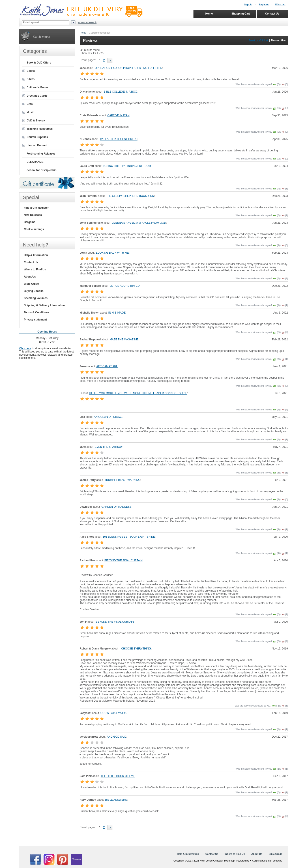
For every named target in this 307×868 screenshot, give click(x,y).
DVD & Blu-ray (36, 121)
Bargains (30, 222)
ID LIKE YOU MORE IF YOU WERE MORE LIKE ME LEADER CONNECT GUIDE (138, 393)
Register (264, 4)
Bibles (31, 79)
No (283, 84)
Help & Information (36, 255)
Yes (275, 84)
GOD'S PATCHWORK (113, 713)
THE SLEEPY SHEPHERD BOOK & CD (130, 196)
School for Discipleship (42, 170)
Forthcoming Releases (41, 154)
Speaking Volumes (36, 298)
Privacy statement (35, 320)
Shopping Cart (241, 14)
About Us (30, 277)
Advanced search (87, 22)
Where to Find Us (35, 270)
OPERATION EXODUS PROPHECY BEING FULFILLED (129, 68)
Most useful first (258, 40)
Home (83, 33)
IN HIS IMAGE (117, 313)
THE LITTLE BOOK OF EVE (118, 776)
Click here (25, 348)
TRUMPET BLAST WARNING (122, 480)
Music (30, 112)
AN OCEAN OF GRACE (108, 417)
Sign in (248, 4)
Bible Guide (31, 284)
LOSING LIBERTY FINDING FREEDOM (127, 166)
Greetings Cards (37, 96)
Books (31, 71)
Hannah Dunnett (37, 145)
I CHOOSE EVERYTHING (135, 649)
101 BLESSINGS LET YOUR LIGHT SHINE (129, 537)
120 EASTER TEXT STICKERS (119, 139)
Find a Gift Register (36, 208)
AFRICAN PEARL (107, 366)
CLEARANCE (35, 162)
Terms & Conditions (37, 312)
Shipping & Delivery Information (44, 305)
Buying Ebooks (34, 291)
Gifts (30, 104)
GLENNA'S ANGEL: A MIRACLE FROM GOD (139, 223)
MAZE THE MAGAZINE (124, 340)
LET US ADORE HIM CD (125, 286)
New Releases (33, 215)
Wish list (280, 4)
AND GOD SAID (117, 737)
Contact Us (31, 262)
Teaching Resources (40, 129)
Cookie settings (34, 229)
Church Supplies (37, 137)
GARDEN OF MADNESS (116, 507)
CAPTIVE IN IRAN (119, 115)
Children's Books (38, 87)
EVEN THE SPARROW (109, 447)
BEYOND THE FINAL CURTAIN (123, 560)
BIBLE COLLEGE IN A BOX (120, 92)
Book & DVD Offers (39, 63)
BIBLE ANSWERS (116, 800)
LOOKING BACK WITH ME (112, 253)
